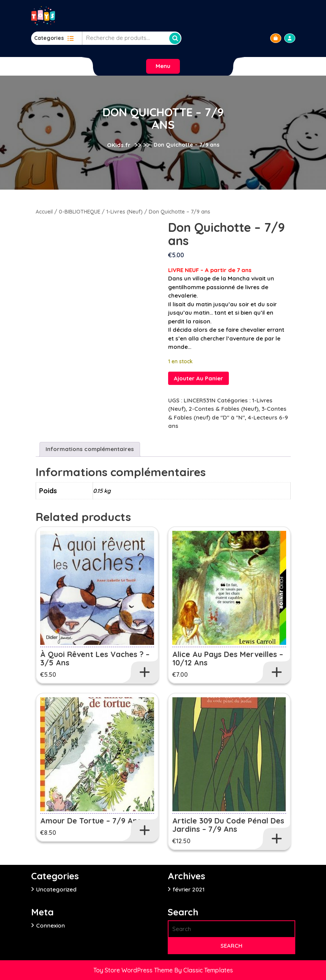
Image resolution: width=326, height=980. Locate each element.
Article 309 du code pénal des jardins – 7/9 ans (228, 825)
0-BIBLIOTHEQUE (80, 211)
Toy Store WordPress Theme (134, 970)
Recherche (175, 38)
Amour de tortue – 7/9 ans (91, 821)
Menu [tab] (163, 66)
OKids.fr (119, 145)
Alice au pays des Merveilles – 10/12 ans (228, 658)
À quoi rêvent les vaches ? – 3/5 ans (95, 658)
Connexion (50, 925)
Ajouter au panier (198, 378)
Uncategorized (56, 889)
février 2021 (189, 889)
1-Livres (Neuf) (124, 211)
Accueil (44, 211)
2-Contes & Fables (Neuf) (224, 409)
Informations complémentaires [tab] (90, 449)
